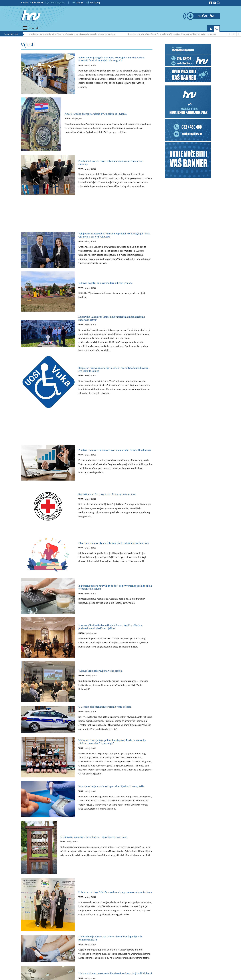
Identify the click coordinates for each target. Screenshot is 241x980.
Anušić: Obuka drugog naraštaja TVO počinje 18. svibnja (105, 116)
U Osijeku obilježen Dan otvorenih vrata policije (111, 722)
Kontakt (78, 3)
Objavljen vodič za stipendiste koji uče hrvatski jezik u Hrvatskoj (110, 555)
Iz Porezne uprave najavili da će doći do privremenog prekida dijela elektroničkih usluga (112, 599)
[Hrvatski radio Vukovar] (31, 15)
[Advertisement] (87, 218)
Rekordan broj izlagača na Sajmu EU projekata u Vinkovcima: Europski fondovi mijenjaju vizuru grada (173, 34)
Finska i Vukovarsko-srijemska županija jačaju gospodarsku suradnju (111, 165)
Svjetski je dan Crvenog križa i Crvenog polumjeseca (110, 506)
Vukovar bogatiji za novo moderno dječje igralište (112, 292)
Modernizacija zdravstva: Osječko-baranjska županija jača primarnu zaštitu (115, 961)
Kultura (81, 649)
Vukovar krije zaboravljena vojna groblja (111, 683)
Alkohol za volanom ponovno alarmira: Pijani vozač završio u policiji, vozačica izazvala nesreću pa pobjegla (69, 34)
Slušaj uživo (206, 16)
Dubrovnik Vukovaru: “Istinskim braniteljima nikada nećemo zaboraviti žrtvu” (115, 329)
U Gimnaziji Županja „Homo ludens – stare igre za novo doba (106, 859)
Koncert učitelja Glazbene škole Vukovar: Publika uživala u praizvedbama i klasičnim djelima (114, 639)
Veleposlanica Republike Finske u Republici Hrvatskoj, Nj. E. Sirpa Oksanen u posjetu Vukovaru (114, 241)
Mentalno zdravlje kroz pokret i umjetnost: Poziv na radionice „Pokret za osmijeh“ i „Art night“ (115, 762)
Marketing (93, 3)
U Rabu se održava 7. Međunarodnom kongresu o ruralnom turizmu (109, 914)
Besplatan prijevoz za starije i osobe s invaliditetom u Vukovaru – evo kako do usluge (111, 381)
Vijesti (81, 70)
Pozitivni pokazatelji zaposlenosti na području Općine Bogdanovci (108, 462)
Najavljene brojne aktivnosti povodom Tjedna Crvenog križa (110, 808)
